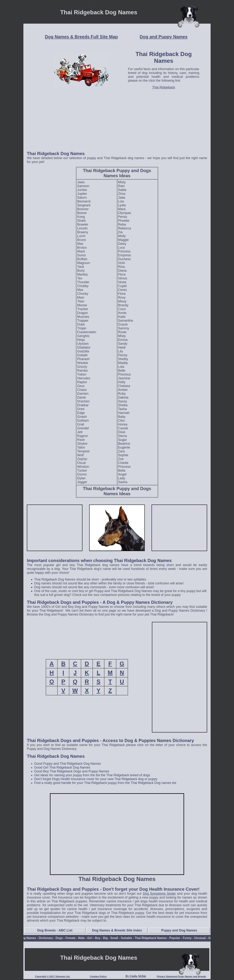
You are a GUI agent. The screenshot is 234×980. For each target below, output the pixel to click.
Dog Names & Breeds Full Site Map (81, 37)
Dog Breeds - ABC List (55, 930)
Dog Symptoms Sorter (159, 894)
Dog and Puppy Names (164, 37)
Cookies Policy (98, 976)
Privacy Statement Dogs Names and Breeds (182, 976)
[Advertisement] (117, 122)
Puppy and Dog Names (179, 930)
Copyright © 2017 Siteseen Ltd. (53, 976)
